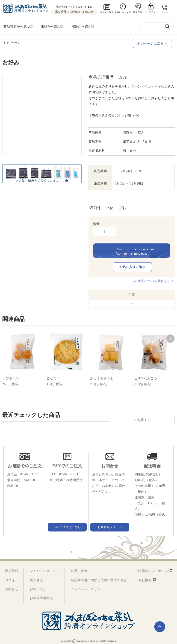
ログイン (12, 576)
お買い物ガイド (123, 12)
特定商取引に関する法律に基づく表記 (99, 576)
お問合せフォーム (110, 523)
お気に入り (38, 586)
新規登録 (138, 12)
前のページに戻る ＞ (154, 43)
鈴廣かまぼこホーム (153, 567)
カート (165, 12)
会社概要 (145, 576)
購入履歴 (36, 576)
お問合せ (12, 586)
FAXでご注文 (107, 12)
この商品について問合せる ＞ (153, 277)
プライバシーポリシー (87, 586)
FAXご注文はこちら (67, 523)
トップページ (12, 42)
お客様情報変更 (41, 595)
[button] (170, 335)
